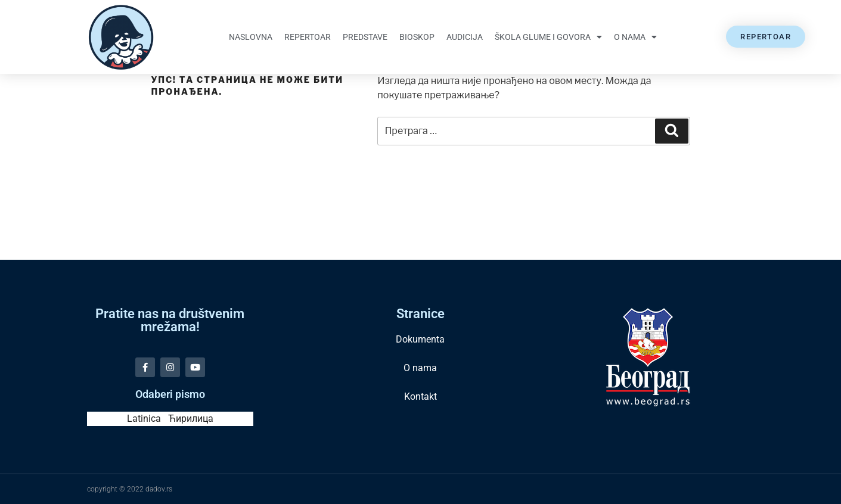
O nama (635, 37)
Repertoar (308, 37)
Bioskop (417, 37)
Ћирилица (191, 419)
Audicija (465, 37)
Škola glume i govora (548, 37)
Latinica (144, 419)
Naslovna (251, 37)
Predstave (365, 37)
